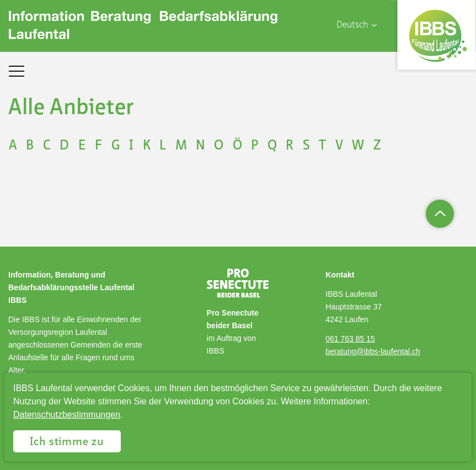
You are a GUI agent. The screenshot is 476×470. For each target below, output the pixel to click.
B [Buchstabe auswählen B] (30, 146)
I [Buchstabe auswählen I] (131, 146)
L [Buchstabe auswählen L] (163, 146)
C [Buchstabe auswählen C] (47, 146)
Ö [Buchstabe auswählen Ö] (237, 146)
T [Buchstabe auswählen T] (322, 146)
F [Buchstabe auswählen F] (98, 146)
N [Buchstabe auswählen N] (200, 146)
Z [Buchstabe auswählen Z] (377, 146)
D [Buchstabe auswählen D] (64, 146)
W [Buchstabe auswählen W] (358, 146)
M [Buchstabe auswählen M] (181, 146)
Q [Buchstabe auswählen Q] (272, 146)
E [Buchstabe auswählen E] (82, 146)
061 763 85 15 (350, 339)
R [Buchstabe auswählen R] (290, 146)
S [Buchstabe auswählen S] (306, 146)
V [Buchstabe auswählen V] (339, 146)
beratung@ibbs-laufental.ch (373, 351)
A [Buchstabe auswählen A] (13, 146)
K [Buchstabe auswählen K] (147, 146)
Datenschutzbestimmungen (67, 415)
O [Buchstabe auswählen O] (219, 146)
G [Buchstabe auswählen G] (116, 146)
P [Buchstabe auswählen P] (255, 146)
